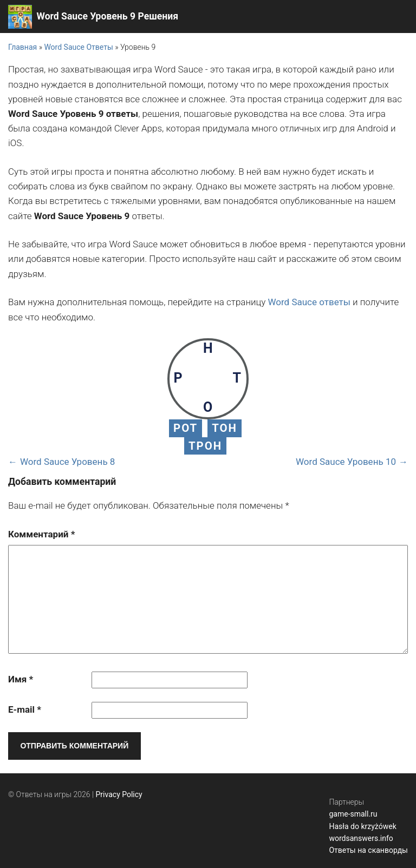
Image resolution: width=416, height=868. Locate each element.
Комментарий (41, 534)
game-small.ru (353, 814)
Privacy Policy (119, 794)
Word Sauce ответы (309, 302)
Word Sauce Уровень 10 (346, 462)
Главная (22, 47)
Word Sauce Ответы (78, 47)
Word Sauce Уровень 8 (67, 462)
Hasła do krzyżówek (362, 826)
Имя (21, 679)
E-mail (25, 709)
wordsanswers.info (361, 838)
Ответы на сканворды (368, 850)
